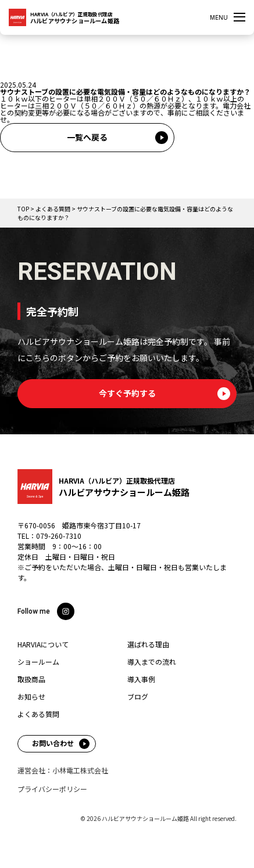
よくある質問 (38, 714)
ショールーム (38, 662)
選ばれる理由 (148, 644)
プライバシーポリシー (52, 789)
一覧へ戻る (87, 137)
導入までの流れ (152, 662)
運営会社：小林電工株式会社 (63, 770)
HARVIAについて (43, 644)
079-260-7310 (59, 536)
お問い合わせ (53, 743)
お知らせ (31, 697)
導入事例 (141, 679)
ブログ (138, 697)
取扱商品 (31, 679)
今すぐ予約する (127, 393)
